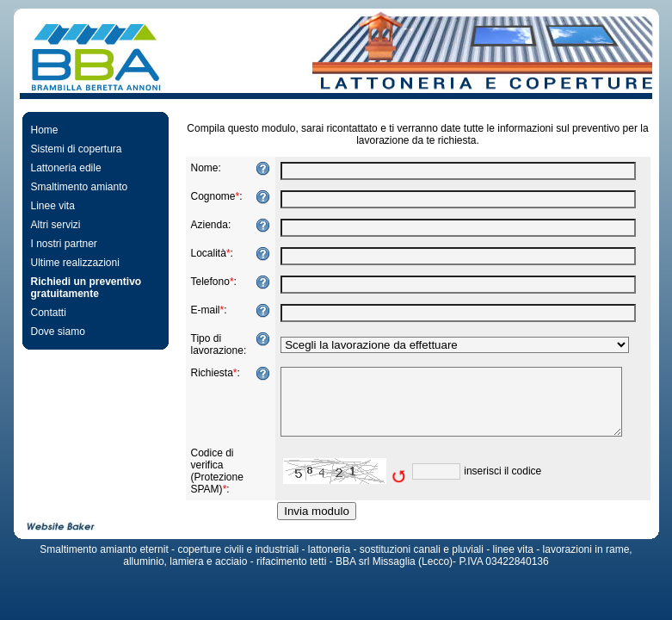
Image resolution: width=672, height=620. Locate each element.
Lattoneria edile (61, 168)
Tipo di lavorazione (212, 344)
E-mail (200, 310)
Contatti (43, 313)
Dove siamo (53, 332)
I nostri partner (59, 244)
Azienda (204, 225)
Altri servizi (51, 225)
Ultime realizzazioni (70, 263)
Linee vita (48, 206)
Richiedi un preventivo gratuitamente (81, 288)
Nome (200, 168)
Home (40, 130)
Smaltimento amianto (74, 187)
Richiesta (207, 373)
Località (203, 253)
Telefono (205, 282)
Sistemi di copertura (71, 149)
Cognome (208, 196)
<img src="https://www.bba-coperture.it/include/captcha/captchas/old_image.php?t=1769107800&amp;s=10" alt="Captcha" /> (340, 484)
